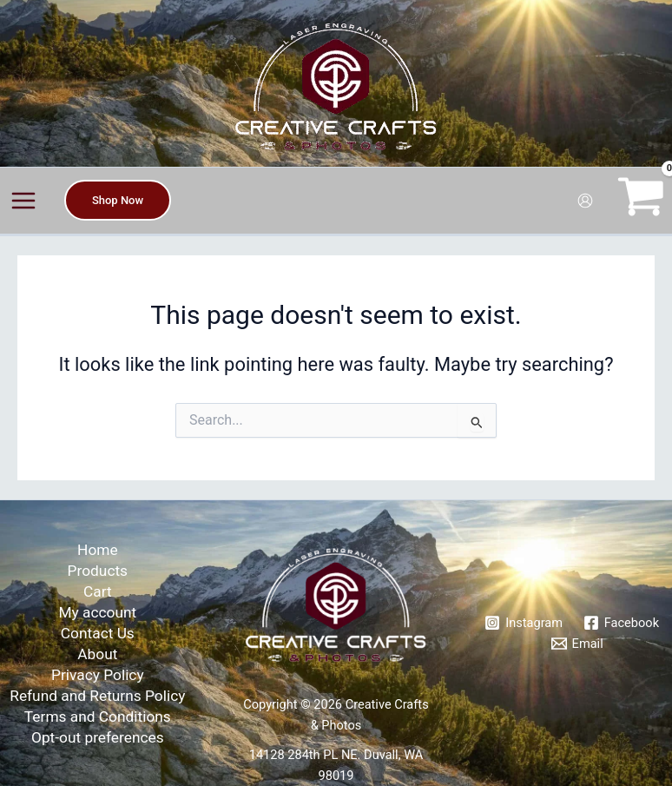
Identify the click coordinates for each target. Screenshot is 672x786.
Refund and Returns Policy (97, 696)
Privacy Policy (98, 675)
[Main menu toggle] (23, 201)
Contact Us (98, 633)
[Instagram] (523, 623)
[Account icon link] (585, 201)
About (97, 654)
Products (98, 571)
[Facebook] (621, 623)
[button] (118, 200)
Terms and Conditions (98, 717)
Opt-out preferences (98, 737)
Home (98, 550)
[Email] (577, 644)
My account (97, 612)
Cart (98, 591)
